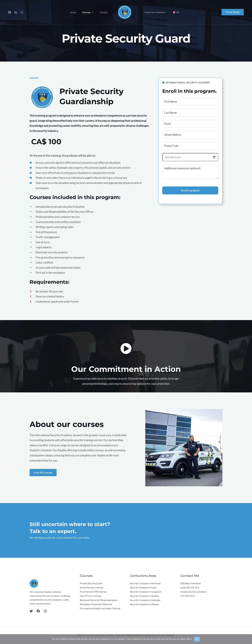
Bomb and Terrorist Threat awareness (99, 600)
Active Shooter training (91, 587)
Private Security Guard (91, 583)
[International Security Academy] (125, 12)
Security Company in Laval (143, 587)
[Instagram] (22, 12)
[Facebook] (10, 12)
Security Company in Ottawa (144, 604)
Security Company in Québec (144, 596)
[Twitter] (31, 611)
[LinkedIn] (16, 12)
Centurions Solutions (154, 12)
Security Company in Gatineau (145, 600)
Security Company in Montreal (145, 583)
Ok (197, 639)
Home (78, 12)
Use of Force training (90, 596)
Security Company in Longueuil (146, 592)
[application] (95, 12)
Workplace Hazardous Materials (96, 604)
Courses (91, 12)
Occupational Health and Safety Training (100, 608)
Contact (105, 12)
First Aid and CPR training (93, 592)
